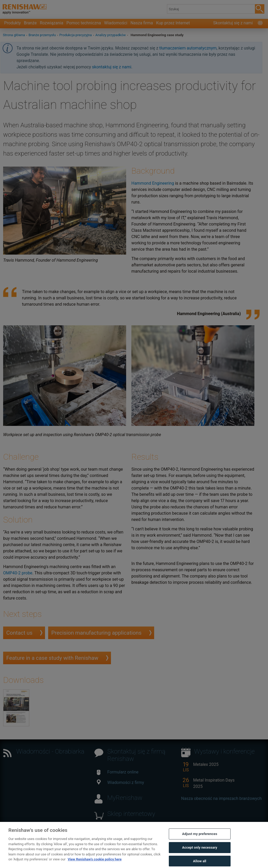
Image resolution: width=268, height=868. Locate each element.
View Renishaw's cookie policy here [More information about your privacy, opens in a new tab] (95, 863)
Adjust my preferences (200, 838)
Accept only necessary (200, 851)
